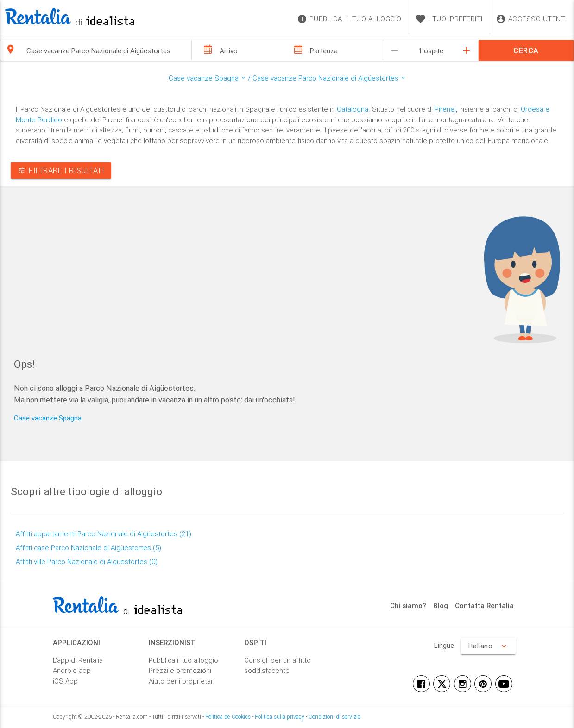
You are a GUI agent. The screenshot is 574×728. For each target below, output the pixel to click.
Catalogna (353, 109)
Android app (72, 670)
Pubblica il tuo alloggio (183, 660)
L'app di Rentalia (78, 660)
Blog (441, 606)
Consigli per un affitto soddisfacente (278, 665)
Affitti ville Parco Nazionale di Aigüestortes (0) (87, 562)
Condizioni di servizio (334, 717)
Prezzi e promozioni (180, 670)
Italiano (488, 646)
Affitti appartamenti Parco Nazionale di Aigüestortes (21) (104, 534)
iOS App (65, 681)
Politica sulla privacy (280, 717)
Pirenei (445, 109)
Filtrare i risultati (61, 170)
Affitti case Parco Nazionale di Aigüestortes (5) (88, 548)
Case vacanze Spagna (48, 418)
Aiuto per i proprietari (182, 681)
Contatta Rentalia (484, 606)
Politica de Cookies (228, 717)
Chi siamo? (408, 606)
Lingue (444, 645)
